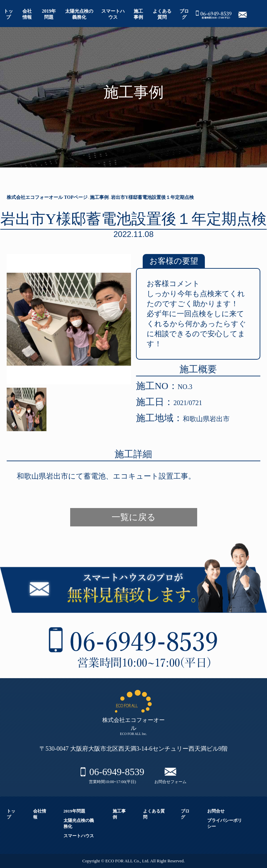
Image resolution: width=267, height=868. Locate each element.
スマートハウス (79, 836)
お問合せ (216, 811)
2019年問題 (74, 811)
